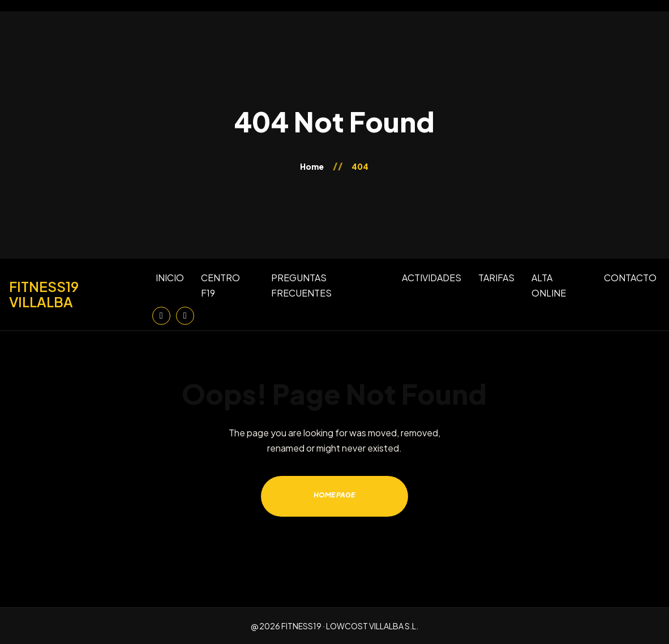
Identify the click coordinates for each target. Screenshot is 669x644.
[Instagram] (161, 316)
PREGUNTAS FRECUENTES (301, 285)
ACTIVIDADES (432, 278)
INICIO (170, 278)
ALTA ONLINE (549, 285)
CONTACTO (630, 278)
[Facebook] (185, 316)
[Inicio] (76, 294)
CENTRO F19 (220, 285)
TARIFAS (496, 278)
